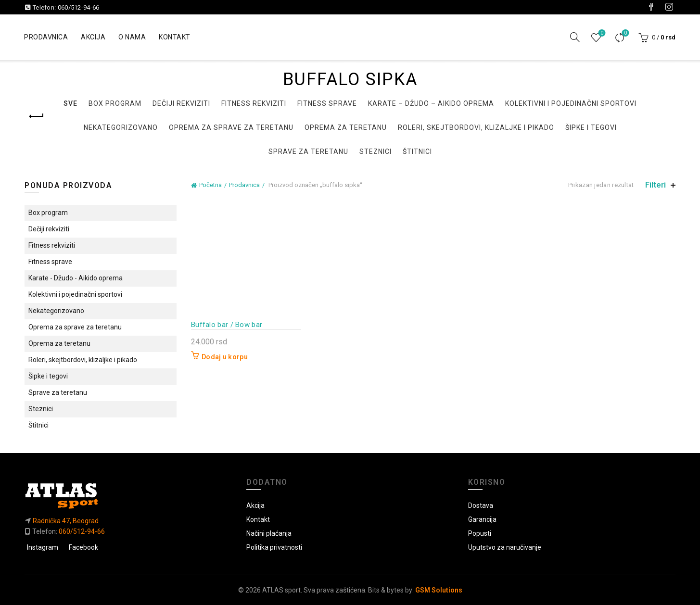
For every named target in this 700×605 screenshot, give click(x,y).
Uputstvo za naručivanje (505, 547)
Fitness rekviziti (254, 103)
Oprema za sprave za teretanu (231, 127)
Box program (115, 103)
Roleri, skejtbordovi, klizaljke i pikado (476, 127)
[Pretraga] (575, 37)
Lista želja (601, 33)
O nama (132, 37)
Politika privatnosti (274, 547)
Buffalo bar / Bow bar (227, 325)
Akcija (93, 37)
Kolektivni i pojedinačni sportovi (571, 103)
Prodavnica (46, 37)
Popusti (480, 533)
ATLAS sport (281, 590)
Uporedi (624, 33)
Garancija (482, 519)
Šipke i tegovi (591, 127)
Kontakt (175, 37)
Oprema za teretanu (346, 127)
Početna (210, 185)
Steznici (375, 151)
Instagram (43, 547)
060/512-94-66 (79, 7)
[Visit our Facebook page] (651, 7)
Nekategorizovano (121, 127)
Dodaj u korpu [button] (225, 357)
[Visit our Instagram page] (669, 7)
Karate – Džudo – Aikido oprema (431, 103)
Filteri (655, 185)
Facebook (83, 547)
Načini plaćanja (269, 533)
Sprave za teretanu (308, 151)
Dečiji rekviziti (181, 103)
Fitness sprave (327, 103)
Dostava (481, 505)
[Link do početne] (128, 496)
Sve (70, 103)
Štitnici (417, 151)
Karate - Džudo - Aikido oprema (76, 278)
